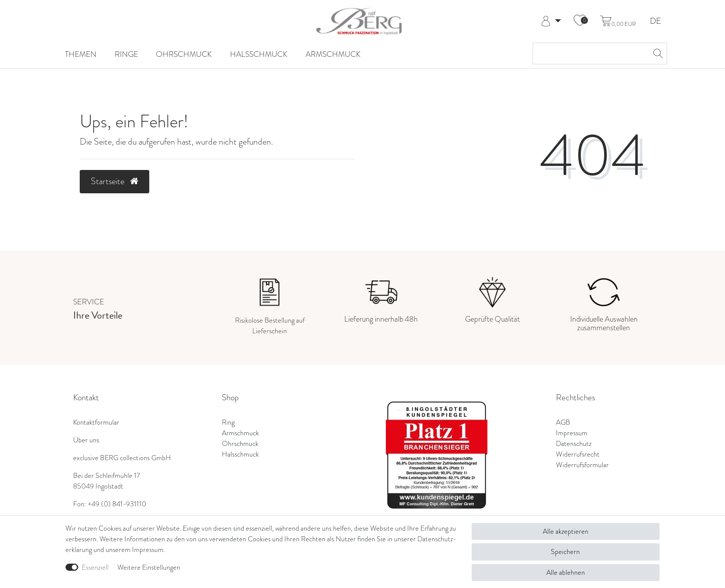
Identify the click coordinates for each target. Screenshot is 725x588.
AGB (563, 422)
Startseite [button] (114, 181)
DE (655, 22)
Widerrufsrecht (578, 454)
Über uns (86, 440)
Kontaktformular (96, 422)
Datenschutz (574, 444)
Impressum (572, 433)
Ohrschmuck (184, 54)
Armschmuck (333, 54)
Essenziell (95, 567)
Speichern (565, 552)
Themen (81, 54)
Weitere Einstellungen (149, 567)
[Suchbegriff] (590, 54)
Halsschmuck (259, 54)
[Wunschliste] (580, 21)
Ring (228, 422)
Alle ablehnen (566, 573)
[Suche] (656, 54)
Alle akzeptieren (566, 531)
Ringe (126, 54)
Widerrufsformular (582, 465)
